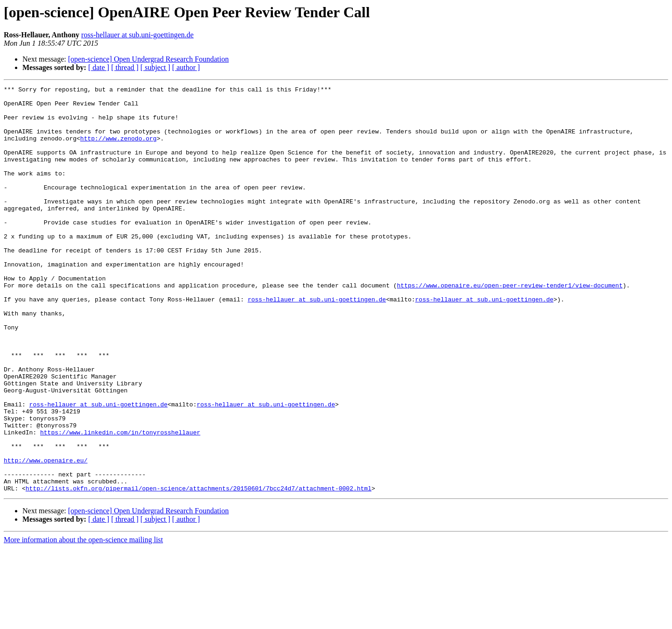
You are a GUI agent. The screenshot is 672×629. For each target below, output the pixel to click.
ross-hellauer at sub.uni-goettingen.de (137, 35)
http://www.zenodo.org (119, 149)
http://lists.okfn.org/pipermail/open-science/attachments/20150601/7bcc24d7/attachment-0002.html (199, 569)
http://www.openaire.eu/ (45, 536)
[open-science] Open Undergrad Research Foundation (148, 59)
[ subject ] (155, 67)
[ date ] (99, 67)
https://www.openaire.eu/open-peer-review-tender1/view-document (510, 326)
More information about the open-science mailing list (83, 621)
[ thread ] (125, 67)
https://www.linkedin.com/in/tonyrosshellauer (120, 502)
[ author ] (186, 67)
